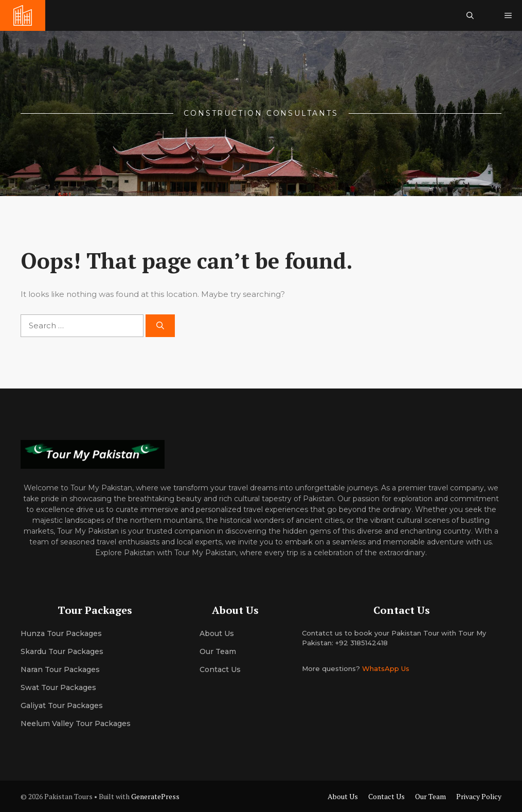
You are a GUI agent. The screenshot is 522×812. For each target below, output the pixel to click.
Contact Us (220, 669)
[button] (470, 15)
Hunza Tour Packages (61, 633)
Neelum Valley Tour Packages (76, 723)
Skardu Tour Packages (62, 651)
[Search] (160, 326)
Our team (218, 651)
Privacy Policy (479, 796)
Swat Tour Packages (58, 687)
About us (217, 633)
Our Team (430, 796)
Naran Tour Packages (60, 669)
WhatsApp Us (386, 668)
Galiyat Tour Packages (62, 705)
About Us (343, 796)
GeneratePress (155, 796)
